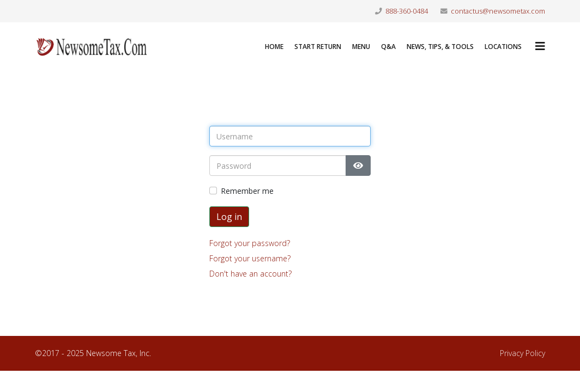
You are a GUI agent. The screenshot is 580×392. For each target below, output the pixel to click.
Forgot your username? (250, 258)
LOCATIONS (503, 47)
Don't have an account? (250, 274)
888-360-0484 (407, 11)
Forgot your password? (250, 243)
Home (274, 47)
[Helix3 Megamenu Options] (540, 46)
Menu (361, 47)
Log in (229, 217)
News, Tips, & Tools (440, 47)
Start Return (318, 47)
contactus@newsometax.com (498, 11)
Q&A (388, 47)
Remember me (247, 191)
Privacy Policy (522, 353)
